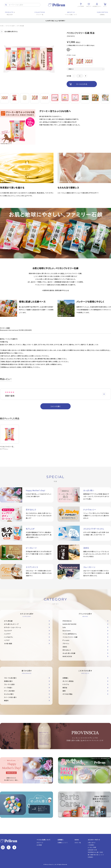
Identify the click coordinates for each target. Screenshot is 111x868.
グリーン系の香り (9, 691)
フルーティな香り (9, 684)
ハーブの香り (8, 688)
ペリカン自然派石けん (70, 634)
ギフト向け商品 (67, 694)
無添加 (65, 688)
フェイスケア (8, 631)
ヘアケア (7, 640)
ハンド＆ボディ (9, 637)
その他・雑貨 (8, 644)
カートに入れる (82, 84)
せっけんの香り (9, 694)
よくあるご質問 (92, 847)
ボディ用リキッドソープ (11, 624)
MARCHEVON (67, 656)
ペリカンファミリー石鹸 (70, 637)
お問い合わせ (92, 843)
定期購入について (63, 843)
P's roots (66, 640)
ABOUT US (40, 843)
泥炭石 (65, 647)
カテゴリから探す (10, 26)
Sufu (64, 627)
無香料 (6, 701)
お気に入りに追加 (68, 50)
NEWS (77, 840)
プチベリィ (66, 644)
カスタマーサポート (94, 840)
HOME (2, 26)
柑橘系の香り (8, 681)
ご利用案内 (91, 845)
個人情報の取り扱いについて (96, 855)
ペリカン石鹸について (44, 840)
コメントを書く (55, 406)
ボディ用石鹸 (20, 26)
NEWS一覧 (78, 843)
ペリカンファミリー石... (7, 447)
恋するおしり (67, 650)
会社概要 (39, 845)
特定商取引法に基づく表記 (95, 852)
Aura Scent (67, 631)
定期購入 (66, 678)
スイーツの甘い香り (10, 697)
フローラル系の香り (10, 678)
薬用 (64, 691)
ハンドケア (7, 634)
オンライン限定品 (68, 681)
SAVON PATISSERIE (70, 624)
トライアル (66, 684)
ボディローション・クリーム (12, 627)
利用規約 (90, 857)
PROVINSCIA (67, 621)
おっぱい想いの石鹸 (69, 653)
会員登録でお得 (92, 850)
